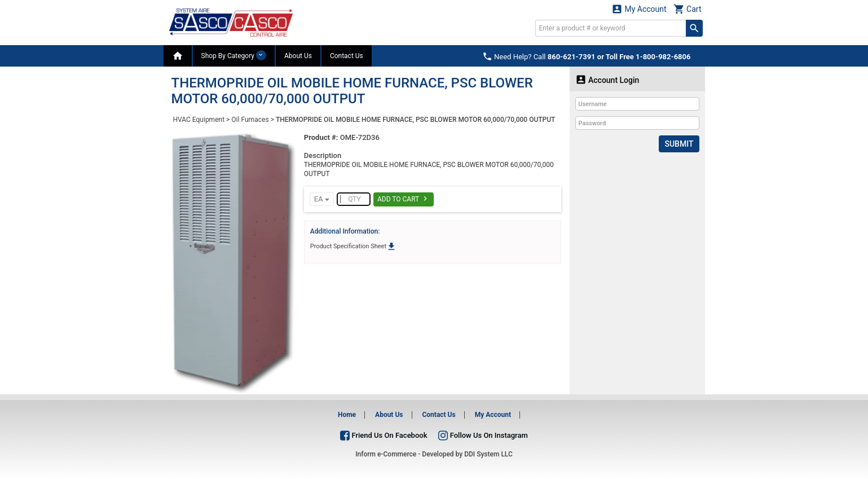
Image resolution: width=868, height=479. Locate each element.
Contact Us (347, 56)
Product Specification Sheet (353, 246)
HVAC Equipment (199, 120)
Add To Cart (404, 199)
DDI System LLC (488, 454)
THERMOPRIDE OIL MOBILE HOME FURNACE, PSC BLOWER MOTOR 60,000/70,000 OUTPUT (416, 120)
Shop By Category (234, 55)
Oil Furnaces (250, 120)
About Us (298, 56)
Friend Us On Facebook (384, 435)
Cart (688, 9)
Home (347, 415)
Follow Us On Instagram (483, 435)
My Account (639, 9)
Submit (679, 144)
